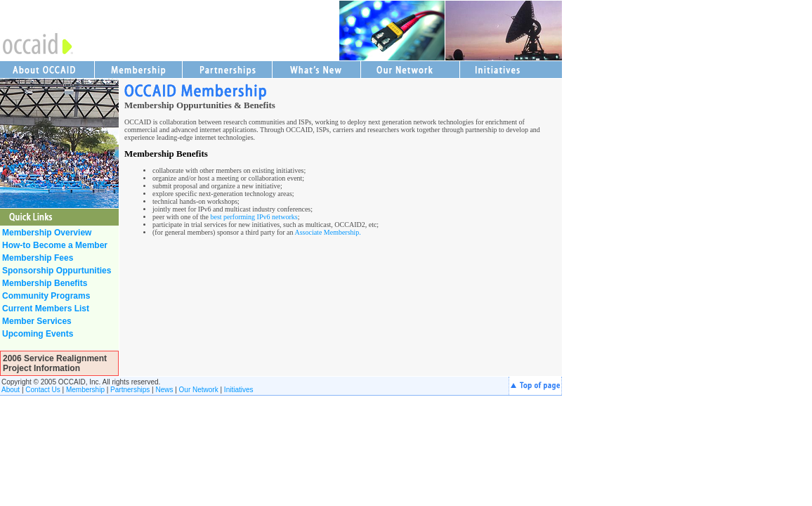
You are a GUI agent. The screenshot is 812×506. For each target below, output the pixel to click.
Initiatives (239, 390)
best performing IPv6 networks (254, 217)
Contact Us (42, 390)
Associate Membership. (327, 232)
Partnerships (130, 390)
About (11, 390)
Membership (85, 390)
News (164, 390)
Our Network (199, 390)
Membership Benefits (166, 154)
